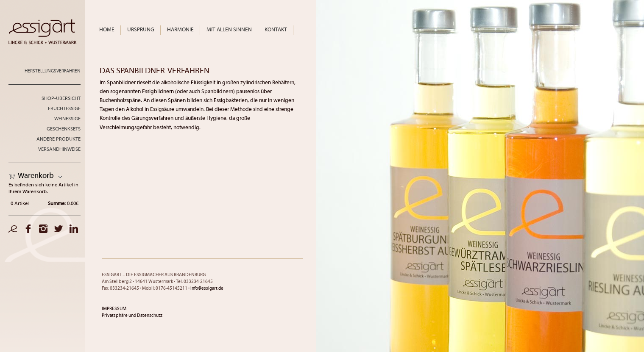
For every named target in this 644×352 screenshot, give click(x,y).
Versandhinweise (59, 150)
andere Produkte (59, 139)
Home (107, 30)
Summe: (57, 204)
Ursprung (141, 30)
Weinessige (67, 119)
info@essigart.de (207, 288)
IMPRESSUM (114, 309)
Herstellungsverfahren (53, 71)
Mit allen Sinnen (229, 30)
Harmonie (180, 30)
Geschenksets (64, 129)
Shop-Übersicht (61, 99)
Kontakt (276, 30)
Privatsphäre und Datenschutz (132, 316)
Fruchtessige (64, 109)
